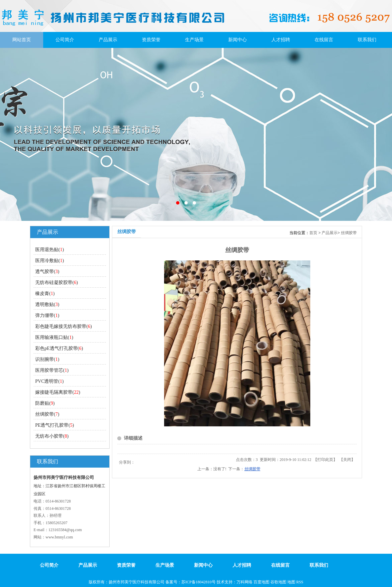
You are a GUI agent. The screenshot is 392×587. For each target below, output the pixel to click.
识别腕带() (47, 359)
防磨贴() (45, 403)
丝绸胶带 (349, 233)
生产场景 (194, 40)
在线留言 (324, 40)
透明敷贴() (47, 304)
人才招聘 (281, 40)
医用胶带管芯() (52, 370)
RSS (300, 582)
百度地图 (261, 582)
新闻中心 (238, 40)
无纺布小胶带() (52, 436)
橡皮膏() (45, 293)
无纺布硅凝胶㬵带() (56, 283)
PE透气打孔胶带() (55, 425)
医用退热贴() (49, 250)
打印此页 (325, 460)
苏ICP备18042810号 (198, 582)
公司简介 (65, 40)
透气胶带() (47, 272)
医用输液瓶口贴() (54, 337)
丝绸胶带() (47, 414)
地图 (291, 582)
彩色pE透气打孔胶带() (59, 348)
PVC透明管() (49, 381)
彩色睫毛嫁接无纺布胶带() (63, 326)
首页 (313, 233)
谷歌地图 (278, 582)
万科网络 (245, 582)
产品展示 (108, 40)
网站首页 (22, 40)
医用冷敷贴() (49, 261)
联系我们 (367, 40)
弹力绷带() (47, 315)
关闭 (347, 460)
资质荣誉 (151, 40)
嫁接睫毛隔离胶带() (58, 392)
